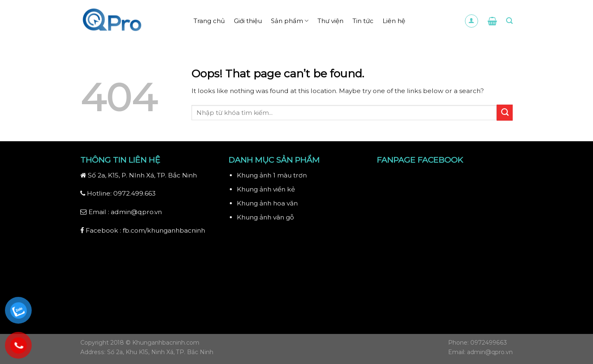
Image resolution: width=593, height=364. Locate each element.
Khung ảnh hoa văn (267, 203)
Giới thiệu (248, 21)
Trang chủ (209, 21)
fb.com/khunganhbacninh (164, 230)
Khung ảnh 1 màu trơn (272, 175)
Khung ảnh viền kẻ (266, 189)
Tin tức (363, 21)
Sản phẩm (290, 21)
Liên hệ (394, 21)
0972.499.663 (134, 193)
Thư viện (330, 21)
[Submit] (505, 112)
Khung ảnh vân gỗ (265, 217)
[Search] (509, 21)
